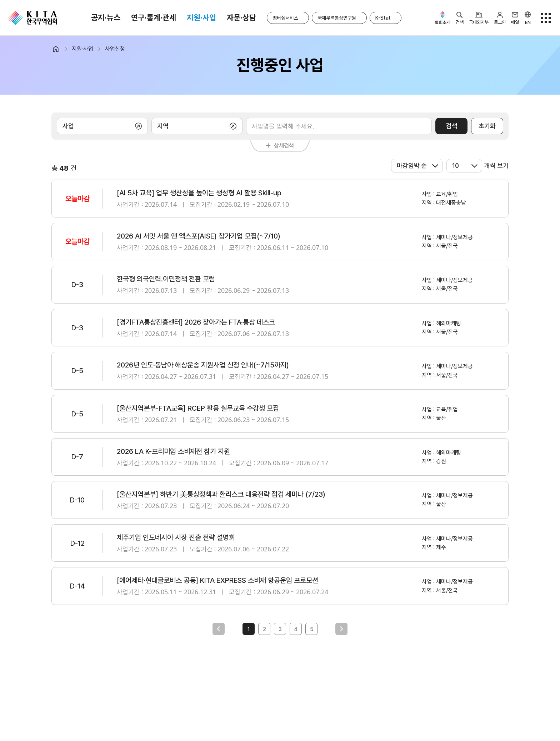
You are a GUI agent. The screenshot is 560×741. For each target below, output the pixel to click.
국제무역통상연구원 (337, 18)
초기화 (487, 126)
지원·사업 (201, 17)
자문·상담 (241, 17)
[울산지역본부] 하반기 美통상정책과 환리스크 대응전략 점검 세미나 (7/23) (221, 494)
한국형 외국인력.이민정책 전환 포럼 (166, 279)
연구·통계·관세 (154, 17)
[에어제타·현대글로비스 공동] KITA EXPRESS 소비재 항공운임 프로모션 (217, 580)
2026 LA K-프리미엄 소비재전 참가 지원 (173, 451)
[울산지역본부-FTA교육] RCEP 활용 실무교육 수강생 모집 (198, 408)
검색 (451, 126)
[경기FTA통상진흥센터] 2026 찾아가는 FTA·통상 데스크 (196, 322)
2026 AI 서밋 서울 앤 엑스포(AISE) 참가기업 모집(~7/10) (199, 236)
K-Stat (383, 18)
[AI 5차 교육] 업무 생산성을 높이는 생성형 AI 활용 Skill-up (199, 193)
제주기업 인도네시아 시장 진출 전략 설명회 (176, 537)
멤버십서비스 (285, 18)
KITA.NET (32, 18)
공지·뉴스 (106, 17)
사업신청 (115, 49)
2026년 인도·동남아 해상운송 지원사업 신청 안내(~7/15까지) (203, 365)
